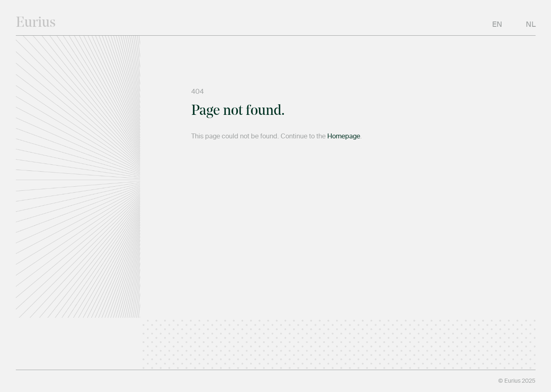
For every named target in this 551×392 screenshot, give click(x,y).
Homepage (344, 137)
